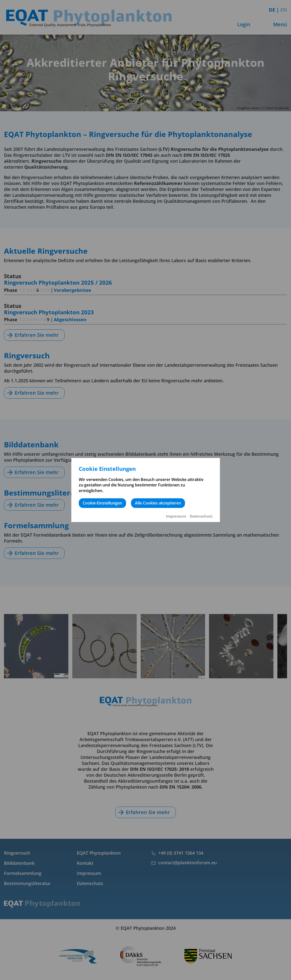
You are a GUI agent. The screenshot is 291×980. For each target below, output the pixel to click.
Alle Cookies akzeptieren (158, 503)
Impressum (176, 516)
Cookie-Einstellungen (102, 503)
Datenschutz (201, 516)
